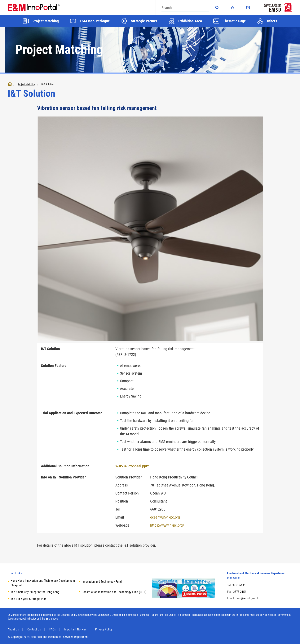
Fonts (232, 8)
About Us (13, 629)
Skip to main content (0, 0)
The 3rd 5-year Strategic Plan (29, 599)
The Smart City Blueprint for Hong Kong (35, 592)
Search (217, 8)
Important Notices (75, 629)
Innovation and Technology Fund (102, 582)
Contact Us (34, 629)
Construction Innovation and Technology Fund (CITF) (114, 592)
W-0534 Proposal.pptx (132, 466)
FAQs (53, 629)
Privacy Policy (104, 629)
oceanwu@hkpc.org (165, 517)
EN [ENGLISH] (248, 8)
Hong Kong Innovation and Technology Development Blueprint (43, 583)
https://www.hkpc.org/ (167, 525)
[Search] (185, 8)
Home (10, 84)
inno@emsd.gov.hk (247, 598)
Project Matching (27, 84)
